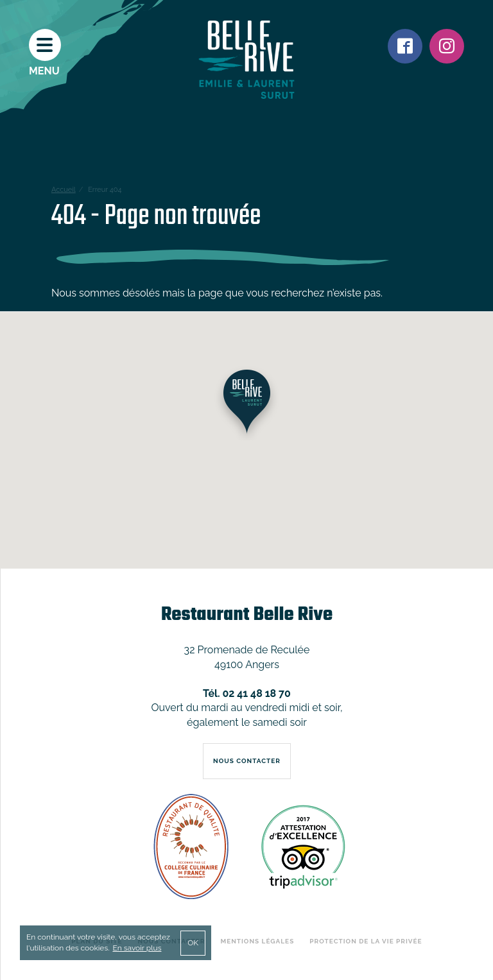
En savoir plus (137, 948)
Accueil (64, 190)
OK (193, 943)
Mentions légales (258, 941)
